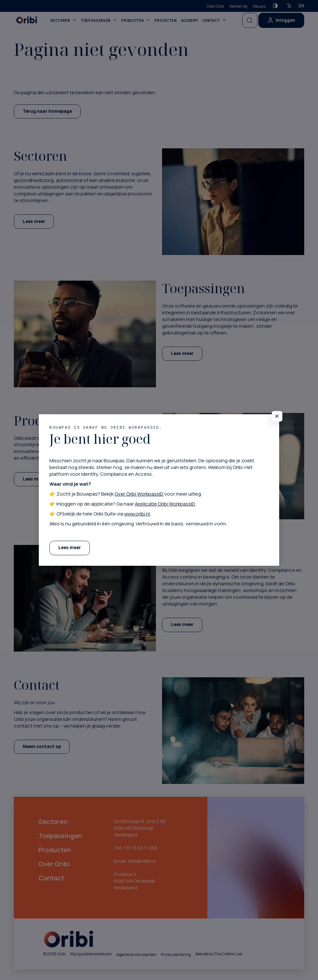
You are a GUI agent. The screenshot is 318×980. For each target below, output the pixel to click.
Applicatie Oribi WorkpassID (165, 504)
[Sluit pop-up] (277, 416)
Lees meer (70, 548)
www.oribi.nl (137, 514)
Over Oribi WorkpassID (139, 494)
